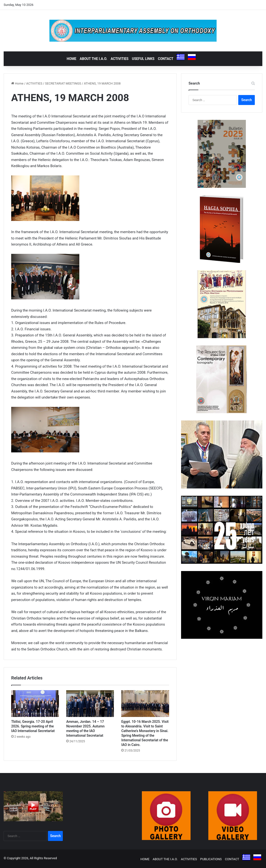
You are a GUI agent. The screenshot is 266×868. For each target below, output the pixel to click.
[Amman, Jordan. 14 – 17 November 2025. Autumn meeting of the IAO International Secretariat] (90, 704)
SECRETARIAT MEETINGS (63, 83)
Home (17, 83)
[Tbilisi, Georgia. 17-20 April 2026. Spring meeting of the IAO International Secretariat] (35, 704)
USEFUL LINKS (143, 59)
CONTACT (166, 59)
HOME (72, 59)
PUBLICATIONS (211, 859)
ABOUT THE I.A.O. (94, 59)
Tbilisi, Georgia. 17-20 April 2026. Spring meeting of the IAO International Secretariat (33, 726)
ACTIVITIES (120, 59)
